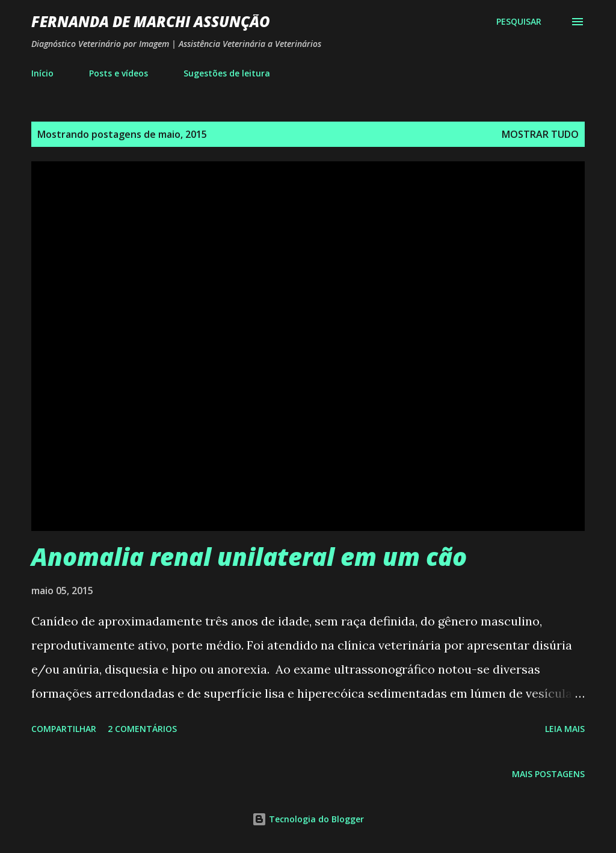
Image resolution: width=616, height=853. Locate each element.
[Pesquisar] (519, 22)
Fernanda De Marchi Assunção (151, 21)
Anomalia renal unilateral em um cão (249, 557)
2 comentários (142, 729)
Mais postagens (548, 774)
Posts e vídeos (119, 73)
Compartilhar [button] (64, 729)
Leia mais (565, 729)
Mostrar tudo (540, 134)
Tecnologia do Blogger (308, 819)
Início (42, 73)
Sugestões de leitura (227, 73)
